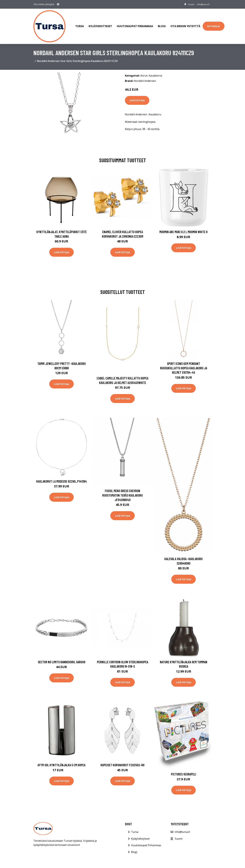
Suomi (189, 4)
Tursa (80, 25)
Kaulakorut (155, 72)
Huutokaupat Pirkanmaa (135, 25)
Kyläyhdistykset (100, 25)
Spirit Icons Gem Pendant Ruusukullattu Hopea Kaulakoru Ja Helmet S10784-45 (184, 365)
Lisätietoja (137, 97)
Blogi (162, 25)
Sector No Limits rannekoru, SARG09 (62, 659)
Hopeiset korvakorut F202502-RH (122, 762)
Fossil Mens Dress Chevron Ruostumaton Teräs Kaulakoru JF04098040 (122, 492)
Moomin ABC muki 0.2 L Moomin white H (184, 229)
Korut (144, 72)
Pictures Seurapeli (184, 771)
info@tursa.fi (202, 4)
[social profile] (58, 4)
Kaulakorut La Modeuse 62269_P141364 (62, 478)
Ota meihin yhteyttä (185, 25)
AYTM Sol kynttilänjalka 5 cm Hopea (61, 762)
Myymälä (214, 25)
